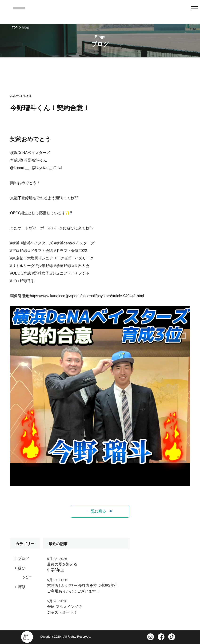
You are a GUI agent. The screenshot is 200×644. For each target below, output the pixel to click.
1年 (29, 577)
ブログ (23, 559)
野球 (21, 587)
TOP (15, 28)
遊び (21, 568)
